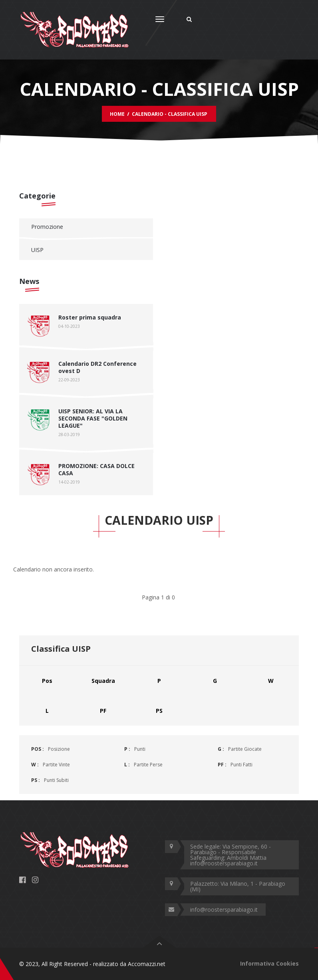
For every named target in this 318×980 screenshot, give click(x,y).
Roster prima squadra (90, 317)
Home (117, 114)
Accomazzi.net (147, 964)
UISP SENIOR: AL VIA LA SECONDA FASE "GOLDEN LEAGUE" (93, 418)
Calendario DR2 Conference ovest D (97, 367)
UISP (37, 250)
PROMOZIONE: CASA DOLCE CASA (96, 469)
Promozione (47, 227)
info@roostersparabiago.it (224, 910)
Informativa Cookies (269, 963)
